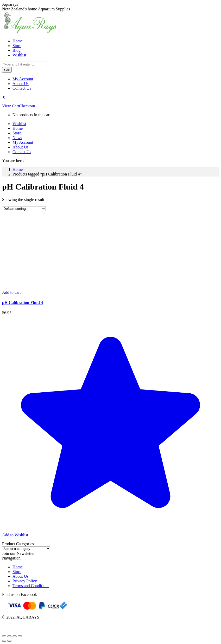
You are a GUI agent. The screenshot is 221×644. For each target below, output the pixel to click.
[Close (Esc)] (4, 636)
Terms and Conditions (31, 586)
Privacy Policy (25, 581)
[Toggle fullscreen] (15, 636)
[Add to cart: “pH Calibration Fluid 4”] (11, 292)
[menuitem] (18, 41)
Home (18, 567)
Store (17, 572)
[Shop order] (24, 209)
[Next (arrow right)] (9, 641)
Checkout (27, 106)
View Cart (11, 106)
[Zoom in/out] (20, 636)
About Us (21, 576)
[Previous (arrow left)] (4, 641)
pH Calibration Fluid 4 (23, 303)
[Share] (9, 636)
